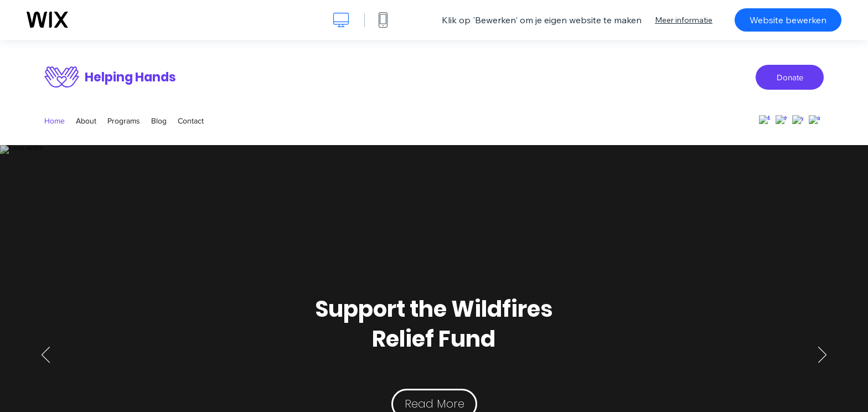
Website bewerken (788, 20)
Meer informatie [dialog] (684, 20)
